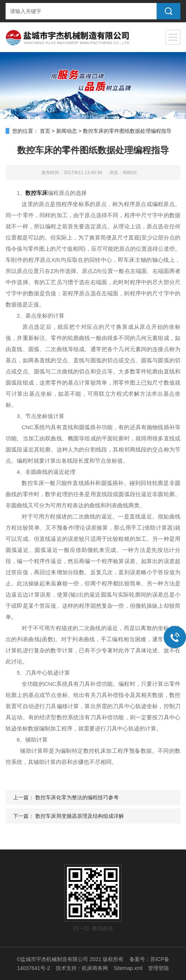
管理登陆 (158, 968)
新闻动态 (67, 131)
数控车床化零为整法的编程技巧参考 (77, 797)
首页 (45, 131)
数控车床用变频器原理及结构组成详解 (80, 816)
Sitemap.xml (128, 968)
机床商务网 (95, 968)
